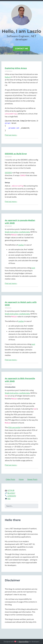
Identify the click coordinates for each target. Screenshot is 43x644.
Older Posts (10, 479)
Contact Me (21, 49)
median (21, 245)
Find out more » (11, 135)
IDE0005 (8, 173)
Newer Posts (32, 479)
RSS (9, 499)
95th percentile (14, 427)
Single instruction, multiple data (17, 232)
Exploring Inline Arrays (16, 68)
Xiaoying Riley (24, 642)
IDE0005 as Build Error (16, 154)
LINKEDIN (12, 496)
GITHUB (11, 490)
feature (8, 77)
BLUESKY (11, 493)
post (33, 268)
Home (21, 479)
